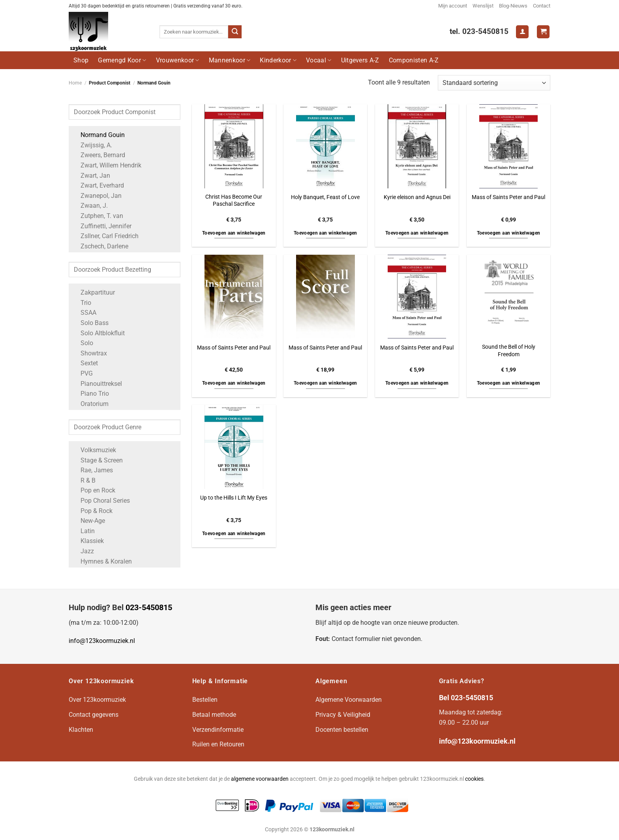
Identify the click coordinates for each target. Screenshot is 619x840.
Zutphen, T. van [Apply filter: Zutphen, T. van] (98, 216)
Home (75, 83)
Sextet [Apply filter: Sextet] (85, 363)
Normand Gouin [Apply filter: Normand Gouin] (99, 135)
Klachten (81, 730)
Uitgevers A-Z (360, 60)
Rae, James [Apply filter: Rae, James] (93, 470)
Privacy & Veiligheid (343, 715)
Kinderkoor (278, 60)
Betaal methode (214, 715)
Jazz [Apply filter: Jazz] (83, 551)
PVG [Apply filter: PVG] (83, 373)
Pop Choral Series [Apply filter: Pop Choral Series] (101, 501)
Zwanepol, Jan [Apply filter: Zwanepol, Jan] (97, 196)
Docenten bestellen (342, 730)
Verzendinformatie (218, 730)
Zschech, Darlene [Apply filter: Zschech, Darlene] (100, 246)
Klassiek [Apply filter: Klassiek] (88, 541)
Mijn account (453, 6)
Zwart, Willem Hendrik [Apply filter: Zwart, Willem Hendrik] (107, 165)
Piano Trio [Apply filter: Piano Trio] (91, 394)
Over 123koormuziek (97, 700)
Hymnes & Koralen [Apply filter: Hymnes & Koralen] (102, 561)
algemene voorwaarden (260, 779)
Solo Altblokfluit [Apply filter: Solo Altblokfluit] (99, 333)
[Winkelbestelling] (494, 83)
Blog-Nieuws (513, 6)
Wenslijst (483, 6)
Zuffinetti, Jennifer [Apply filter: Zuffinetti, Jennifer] (102, 226)
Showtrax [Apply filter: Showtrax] (90, 353)
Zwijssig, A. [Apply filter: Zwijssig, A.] (92, 145)
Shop (81, 60)
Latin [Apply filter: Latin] (84, 531)
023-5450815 (149, 607)
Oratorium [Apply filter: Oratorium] (91, 404)
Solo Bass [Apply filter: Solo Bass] (91, 323)
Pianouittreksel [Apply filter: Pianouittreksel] (97, 384)
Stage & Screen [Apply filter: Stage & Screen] (98, 460)
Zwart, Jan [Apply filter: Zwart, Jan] (91, 176)
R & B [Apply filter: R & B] (84, 480)
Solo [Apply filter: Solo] (83, 343)
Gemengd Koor (122, 60)
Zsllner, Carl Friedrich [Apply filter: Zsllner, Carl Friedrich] (106, 236)
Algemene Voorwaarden (349, 700)
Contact (542, 6)
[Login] (522, 32)
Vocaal (319, 60)
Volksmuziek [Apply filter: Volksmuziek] (94, 450)
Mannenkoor (230, 60)
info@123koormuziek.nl (102, 641)
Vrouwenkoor (178, 60)
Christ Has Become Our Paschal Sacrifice (234, 201)
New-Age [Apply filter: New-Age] (89, 521)
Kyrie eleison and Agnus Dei (417, 197)
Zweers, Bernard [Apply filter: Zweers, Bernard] (99, 155)
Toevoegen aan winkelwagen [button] (234, 233)
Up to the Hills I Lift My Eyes (234, 498)
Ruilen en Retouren (218, 744)
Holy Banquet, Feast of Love (325, 197)
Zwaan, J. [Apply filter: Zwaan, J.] (90, 206)
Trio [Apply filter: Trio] (82, 303)
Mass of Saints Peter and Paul (508, 197)
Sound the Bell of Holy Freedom (509, 351)
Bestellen (205, 700)
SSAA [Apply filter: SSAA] (84, 313)
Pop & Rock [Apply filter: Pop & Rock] (93, 511)
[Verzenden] (235, 32)
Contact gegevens (94, 715)
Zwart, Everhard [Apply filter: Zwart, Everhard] (98, 185)
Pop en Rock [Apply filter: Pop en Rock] (94, 490)
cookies (474, 779)
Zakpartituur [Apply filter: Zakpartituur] (94, 292)
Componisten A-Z (414, 60)
